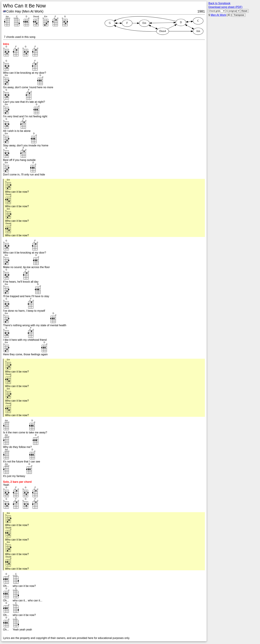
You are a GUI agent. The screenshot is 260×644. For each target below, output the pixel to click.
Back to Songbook (219, 3)
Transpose (239, 15)
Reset (244, 11)
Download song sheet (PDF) (225, 7)
